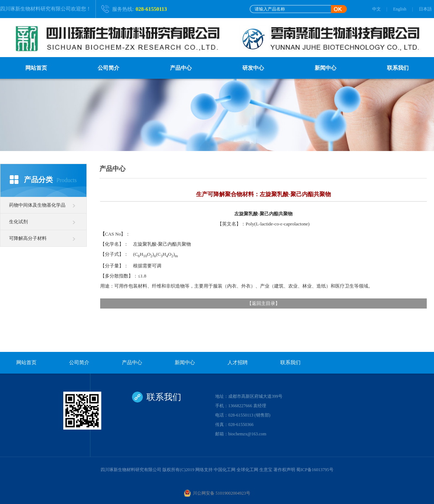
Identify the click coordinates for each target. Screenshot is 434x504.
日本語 (425, 9)
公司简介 (109, 68)
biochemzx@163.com (247, 434)
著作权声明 (284, 470)
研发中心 (253, 68)
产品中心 (181, 68)
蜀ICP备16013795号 (315, 470)
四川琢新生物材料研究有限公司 (35, 9)
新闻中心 (325, 68)
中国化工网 (225, 470)
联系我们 (398, 68)
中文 (376, 9)
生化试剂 (18, 222)
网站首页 (36, 68)
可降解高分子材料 (28, 238)
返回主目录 (263, 303)
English (400, 9)
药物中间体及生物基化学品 (37, 205)
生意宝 (266, 470)
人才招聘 (238, 363)
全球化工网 (247, 470)
